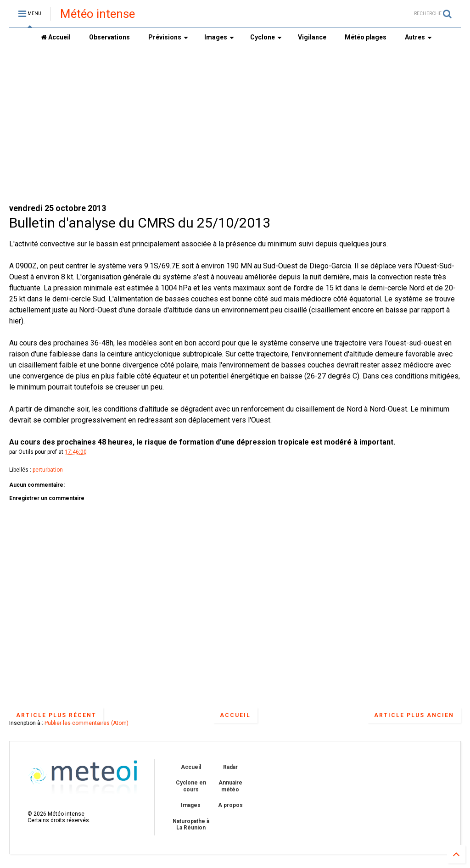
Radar (230, 767)
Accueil (56, 37)
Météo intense (98, 14)
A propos (230, 805)
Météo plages (366, 37)
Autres (418, 37)
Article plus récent (56, 715)
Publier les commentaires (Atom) (87, 723)
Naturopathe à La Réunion (191, 824)
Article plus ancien (414, 715)
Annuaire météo (230, 786)
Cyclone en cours (191, 786)
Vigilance (312, 37)
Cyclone (266, 37)
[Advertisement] (235, 124)
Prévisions (168, 37)
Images (219, 37)
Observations (109, 37)
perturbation (48, 470)
